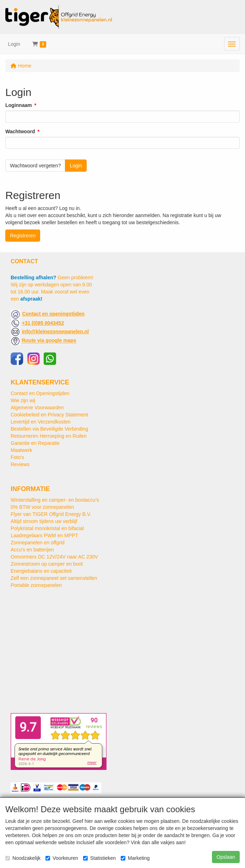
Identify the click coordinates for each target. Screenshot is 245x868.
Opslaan (226, 857)
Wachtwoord (20, 131)
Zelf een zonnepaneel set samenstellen (54, 578)
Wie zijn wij (23, 400)
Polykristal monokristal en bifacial (47, 528)
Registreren (23, 236)
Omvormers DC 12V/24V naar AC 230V (54, 557)
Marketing (135, 858)
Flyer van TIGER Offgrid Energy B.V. (51, 514)
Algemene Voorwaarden (37, 408)
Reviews (20, 464)
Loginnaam (19, 105)
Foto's (17, 457)
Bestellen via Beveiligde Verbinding (49, 429)
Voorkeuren (62, 858)
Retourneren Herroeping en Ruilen (49, 436)
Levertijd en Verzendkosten (41, 422)
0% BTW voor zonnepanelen (42, 507)
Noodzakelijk (23, 858)
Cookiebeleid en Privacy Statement (49, 415)
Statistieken (99, 858)
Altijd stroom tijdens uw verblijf (44, 521)
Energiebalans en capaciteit (41, 571)
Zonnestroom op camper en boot (47, 564)
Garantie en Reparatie (35, 443)
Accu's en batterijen (32, 550)
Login (14, 44)
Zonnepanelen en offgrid (38, 543)
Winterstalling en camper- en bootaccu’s (55, 500)
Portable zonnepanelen (36, 585)
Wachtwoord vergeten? (35, 166)
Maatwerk (21, 450)
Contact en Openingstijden (40, 393)
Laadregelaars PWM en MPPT (44, 535)
